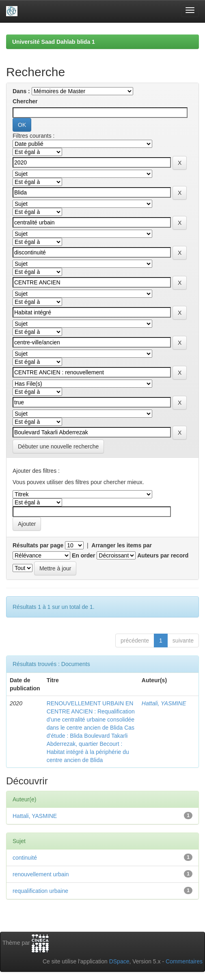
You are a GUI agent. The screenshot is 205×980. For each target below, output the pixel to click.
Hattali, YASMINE (164, 703)
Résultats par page (38, 545)
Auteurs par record (163, 555)
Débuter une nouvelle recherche (58, 446)
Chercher (25, 101)
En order (84, 555)
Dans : (21, 91)
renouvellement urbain (41, 874)
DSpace (119, 961)
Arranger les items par (122, 545)
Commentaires (184, 961)
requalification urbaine (40, 891)
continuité (25, 858)
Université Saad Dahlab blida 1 (54, 42)
